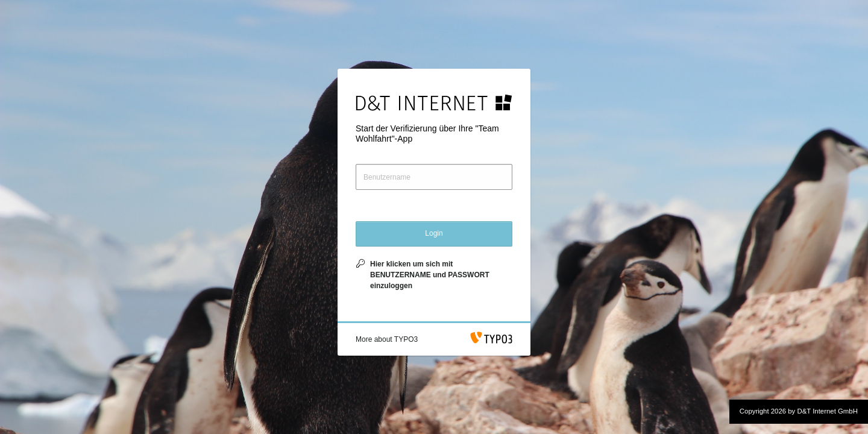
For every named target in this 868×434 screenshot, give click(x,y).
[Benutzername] (434, 177)
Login (434, 233)
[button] (387, 339)
